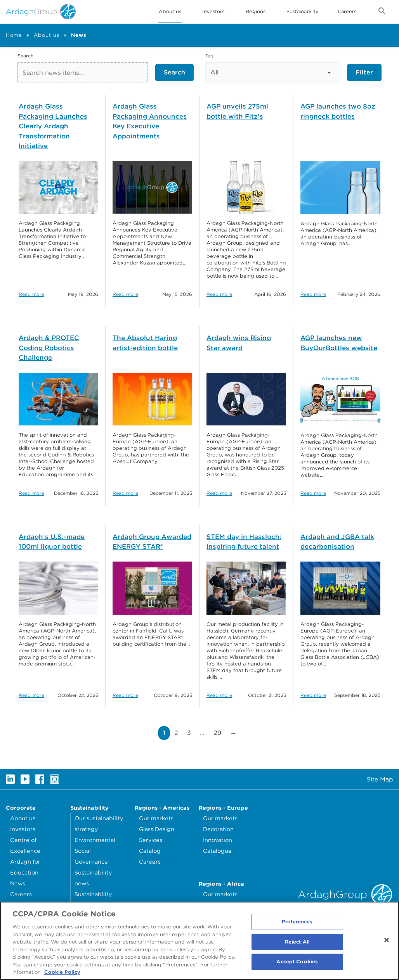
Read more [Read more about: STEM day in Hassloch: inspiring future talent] (219, 695)
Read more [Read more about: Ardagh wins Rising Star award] (219, 493)
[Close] (387, 945)
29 (219, 733)
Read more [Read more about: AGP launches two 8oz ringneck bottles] (313, 294)
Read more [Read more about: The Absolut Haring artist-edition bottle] (125, 493)
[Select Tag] (272, 73)
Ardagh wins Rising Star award (239, 343)
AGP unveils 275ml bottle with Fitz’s (237, 111)
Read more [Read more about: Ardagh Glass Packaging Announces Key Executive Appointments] (125, 294)
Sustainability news (93, 878)
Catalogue (217, 851)
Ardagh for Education (25, 867)
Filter (364, 72)
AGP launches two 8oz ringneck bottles (338, 111)
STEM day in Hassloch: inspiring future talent (244, 542)
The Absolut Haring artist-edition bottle (145, 343)
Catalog (150, 851)
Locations (23, 905)
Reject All (297, 947)
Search (25, 56)
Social (83, 851)
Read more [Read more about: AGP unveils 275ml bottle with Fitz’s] (219, 294)
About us (47, 35)
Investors (213, 11)
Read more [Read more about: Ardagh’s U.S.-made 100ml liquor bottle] (31, 695)
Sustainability (303, 11)
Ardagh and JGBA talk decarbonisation (337, 542)
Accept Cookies (297, 967)
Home (14, 35)
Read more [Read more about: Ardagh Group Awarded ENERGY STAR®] (125, 695)
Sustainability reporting (93, 900)
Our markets (156, 818)
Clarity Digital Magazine (236, 905)
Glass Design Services (157, 834)
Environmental (95, 840)
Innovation (218, 840)
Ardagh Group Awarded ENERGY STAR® (152, 542)
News (18, 883)
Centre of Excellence (25, 845)
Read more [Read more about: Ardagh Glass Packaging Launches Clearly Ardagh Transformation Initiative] (31, 294)
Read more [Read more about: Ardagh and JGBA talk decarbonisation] (313, 695)
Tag (209, 56)
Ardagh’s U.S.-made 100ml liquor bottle (52, 542)
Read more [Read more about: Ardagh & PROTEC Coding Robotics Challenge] (31, 493)
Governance (91, 862)
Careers (347, 11)
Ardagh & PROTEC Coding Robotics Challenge (49, 348)
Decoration (218, 829)
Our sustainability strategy (99, 824)
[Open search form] (382, 12)
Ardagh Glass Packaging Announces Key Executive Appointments (150, 121)
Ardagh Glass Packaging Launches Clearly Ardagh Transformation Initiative (53, 126)
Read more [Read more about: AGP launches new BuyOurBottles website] (313, 493)
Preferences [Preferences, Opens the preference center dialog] (297, 927)
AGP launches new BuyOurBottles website (339, 343)
